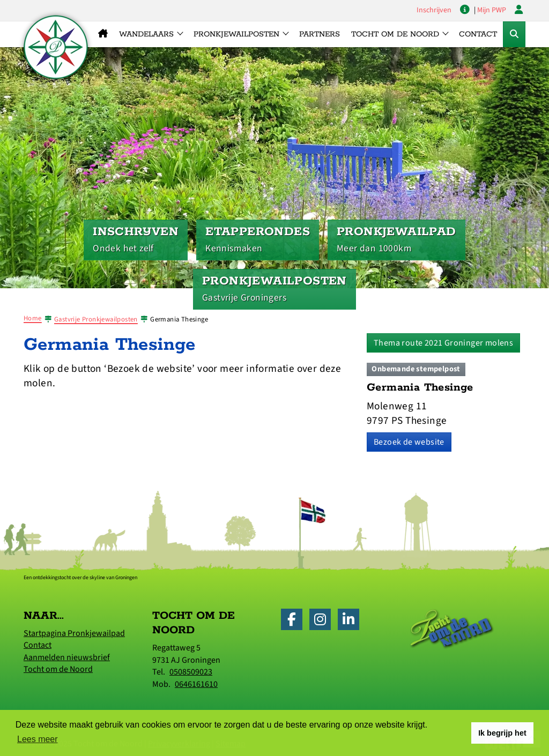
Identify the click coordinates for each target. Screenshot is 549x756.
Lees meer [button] (38, 739)
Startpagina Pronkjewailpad (74, 633)
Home (33, 318)
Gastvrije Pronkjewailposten (96, 319)
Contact (478, 34)
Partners (320, 34)
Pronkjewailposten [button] (236, 34)
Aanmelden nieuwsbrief (67, 657)
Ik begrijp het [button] (502, 733)
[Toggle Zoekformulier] (514, 34)
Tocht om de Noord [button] (395, 34)
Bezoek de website (409, 442)
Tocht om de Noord (58, 669)
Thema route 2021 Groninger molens (443, 343)
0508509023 (191, 672)
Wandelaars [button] (146, 34)
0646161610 (196, 684)
